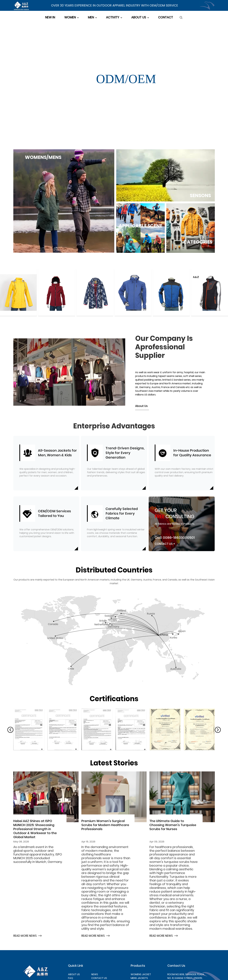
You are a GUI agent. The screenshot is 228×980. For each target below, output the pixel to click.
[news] (114, 763)
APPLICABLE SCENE (141, 226)
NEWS (95, 974)
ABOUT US (139, 17)
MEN (91, 17)
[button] (10, 730)
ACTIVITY (113, 17)
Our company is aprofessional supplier (164, 347)
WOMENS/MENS (43, 157)
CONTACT (166, 17)
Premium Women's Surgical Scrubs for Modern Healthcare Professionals (105, 825)
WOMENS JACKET (141, 974)
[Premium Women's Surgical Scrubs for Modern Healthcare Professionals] (114, 797)
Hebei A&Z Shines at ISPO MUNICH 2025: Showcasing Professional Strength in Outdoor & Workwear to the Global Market (35, 829)
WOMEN (70, 17)
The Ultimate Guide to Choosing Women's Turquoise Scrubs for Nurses (173, 825)
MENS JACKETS (139, 978)
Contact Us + (165, 544)
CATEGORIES (198, 242)
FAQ (71, 978)
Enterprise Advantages (114, 426)
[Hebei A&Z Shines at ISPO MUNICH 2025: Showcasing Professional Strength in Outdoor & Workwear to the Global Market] (46, 797)
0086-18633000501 (179, 538)
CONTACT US (99, 978)
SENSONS (200, 196)
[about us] (114, 570)
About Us (141, 406)
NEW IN (50, 17)
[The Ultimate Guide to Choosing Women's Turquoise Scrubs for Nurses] (182, 797)
